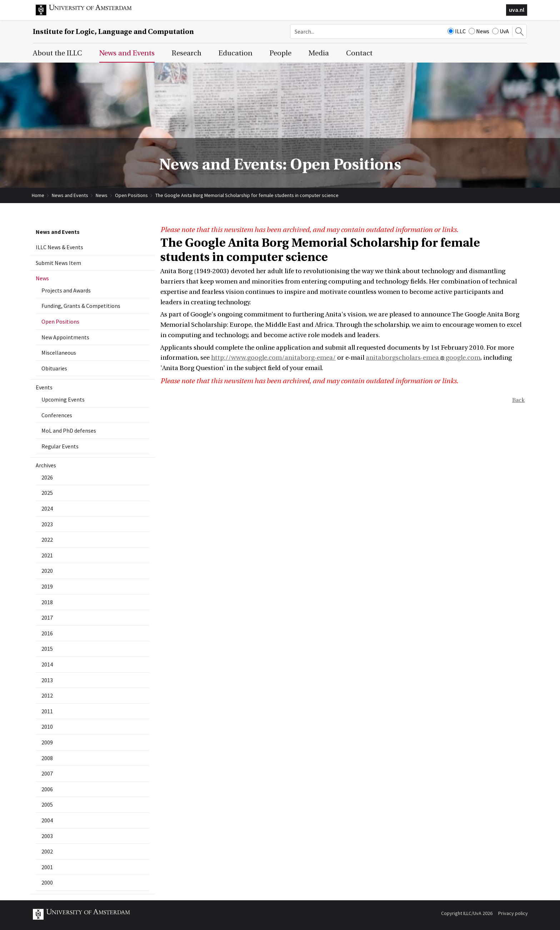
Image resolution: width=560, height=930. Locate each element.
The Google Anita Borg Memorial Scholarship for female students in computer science (247, 195)
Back (518, 400)
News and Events (70, 195)
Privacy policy (513, 913)
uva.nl (517, 10)
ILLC (457, 31)
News (479, 31)
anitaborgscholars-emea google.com (423, 358)
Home (38, 195)
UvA (501, 31)
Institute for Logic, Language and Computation (113, 32)
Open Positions (131, 195)
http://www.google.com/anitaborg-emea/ (273, 358)
